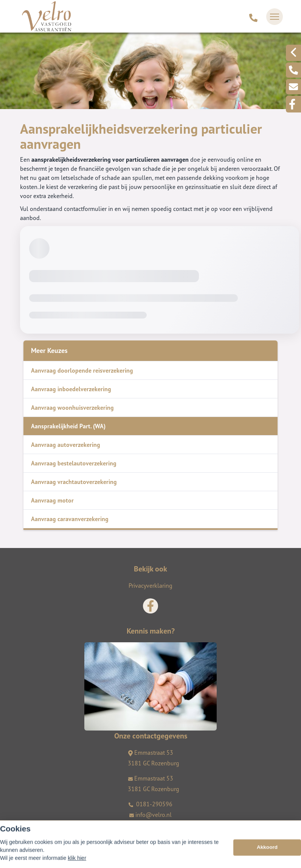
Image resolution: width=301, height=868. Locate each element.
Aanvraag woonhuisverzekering (72, 407)
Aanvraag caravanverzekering (70, 519)
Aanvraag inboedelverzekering (71, 389)
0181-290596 (150, 804)
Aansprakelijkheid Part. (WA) (68, 426)
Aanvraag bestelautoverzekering (74, 463)
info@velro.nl (150, 815)
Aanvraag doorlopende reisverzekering (82, 370)
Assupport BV (66, 827)
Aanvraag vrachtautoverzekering (74, 482)
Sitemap (29, 838)
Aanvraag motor (52, 500)
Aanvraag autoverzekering (66, 445)
